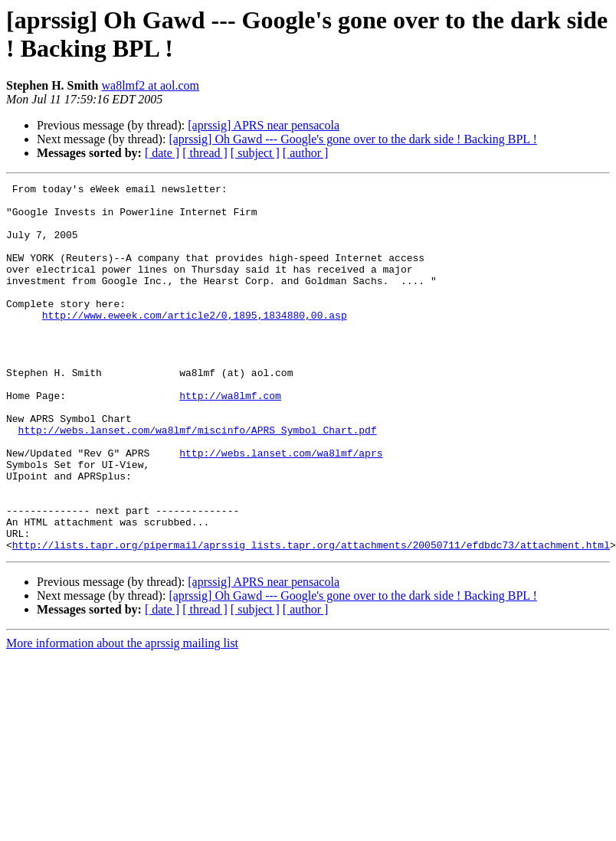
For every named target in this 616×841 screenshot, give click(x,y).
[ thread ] (205, 153)
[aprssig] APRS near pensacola (264, 125)
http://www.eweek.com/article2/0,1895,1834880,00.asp (195, 342)
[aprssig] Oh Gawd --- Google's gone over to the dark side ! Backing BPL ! (352, 139)
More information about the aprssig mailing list (122, 717)
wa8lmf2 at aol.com (150, 85)
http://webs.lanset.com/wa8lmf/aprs (281, 508)
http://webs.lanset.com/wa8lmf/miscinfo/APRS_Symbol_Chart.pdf (198, 480)
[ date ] (162, 153)
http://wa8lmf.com (230, 439)
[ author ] (306, 153)
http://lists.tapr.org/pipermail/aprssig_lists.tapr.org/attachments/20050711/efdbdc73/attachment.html (311, 618)
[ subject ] (255, 153)
